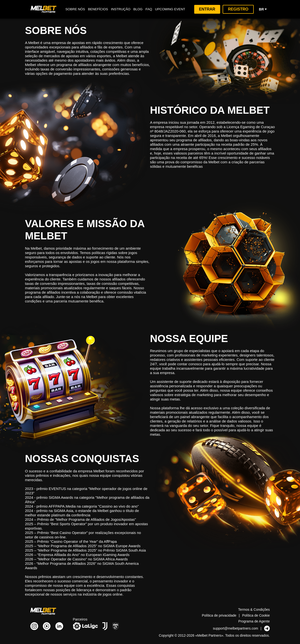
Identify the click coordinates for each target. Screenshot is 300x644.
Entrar (209, 9)
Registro (239, 9)
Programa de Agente (254, 621)
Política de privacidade (219, 615)
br (263, 9)
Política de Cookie (256, 615)
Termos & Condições (254, 609)
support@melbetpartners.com (235, 628)
